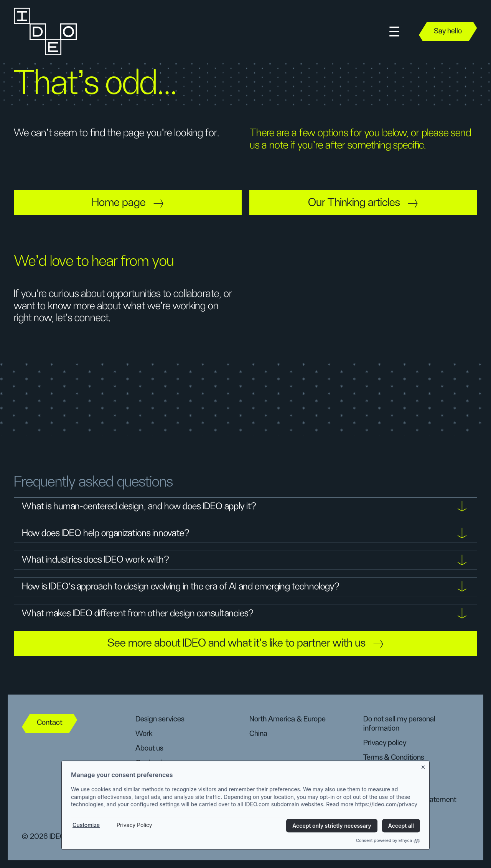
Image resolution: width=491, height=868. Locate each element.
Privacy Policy (134, 842)
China (258, 734)
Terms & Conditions (394, 757)
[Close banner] (423, 783)
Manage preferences (396, 771)
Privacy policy (385, 743)
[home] (44, 31)
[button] (394, 32)
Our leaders (153, 763)
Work (144, 734)
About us (149, 748)
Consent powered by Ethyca (388, 857)
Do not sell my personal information (399, 724)
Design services (160, 719)
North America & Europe (288, 719)
